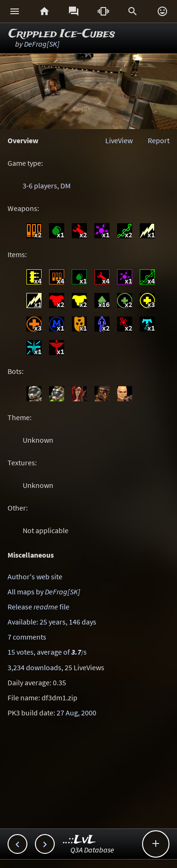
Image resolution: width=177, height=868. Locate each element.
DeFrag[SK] (42, 44)
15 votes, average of (47, 652)
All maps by (44, 592)
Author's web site (35, 576)
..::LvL (80, 840)
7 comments (27, 637)
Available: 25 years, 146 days (52, 622)
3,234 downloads (34, 667)
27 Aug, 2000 (76, 713)
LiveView (119, 140)
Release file (38, 607)
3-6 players (40, 186)
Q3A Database (92, 850)
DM (66, 186)
